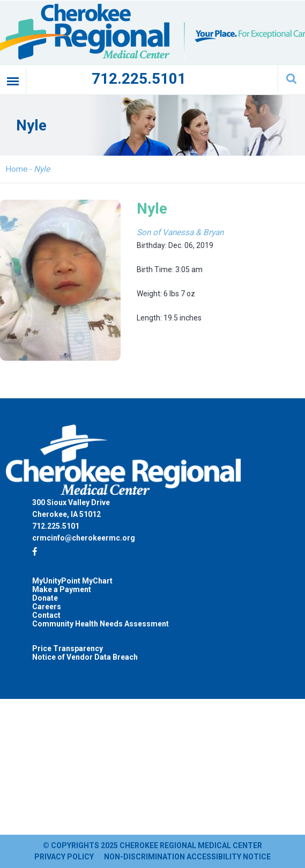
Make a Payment (62, 589)
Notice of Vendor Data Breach (85, 657)
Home (17, 169)
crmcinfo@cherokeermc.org (84, 538)
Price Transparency (68, 648)
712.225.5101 (139, 79)
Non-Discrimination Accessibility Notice (187, 857)
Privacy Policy (64, 857)
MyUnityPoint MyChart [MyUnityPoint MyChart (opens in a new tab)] (72, 581)
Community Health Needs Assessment (101, 624)
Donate (45, 598)
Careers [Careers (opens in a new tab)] (47, 607)
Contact (46, 615)
